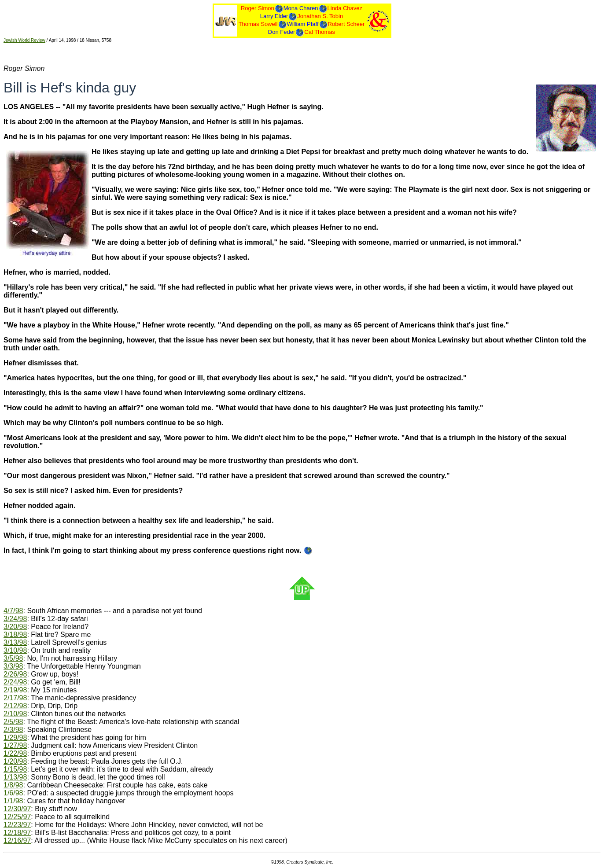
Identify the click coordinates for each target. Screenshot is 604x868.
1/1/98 (13, 801)
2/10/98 (15, 714)
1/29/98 (15, 737)
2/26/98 (15, 674)
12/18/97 (17, 833)
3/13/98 (15, 642)
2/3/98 (13, 730)
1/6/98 (13, 793)
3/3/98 (13, 666)
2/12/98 (15, 706)
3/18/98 (15, 634)
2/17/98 (15, 698)
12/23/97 (17, 825)
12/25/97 (17, 817)
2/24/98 (15, 682)
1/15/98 (15, 769)
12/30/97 (17, 809)
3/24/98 (15, 619)
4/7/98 (13, 611)
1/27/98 (15, 745)
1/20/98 (15, 761)
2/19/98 (15, 690)
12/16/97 (17, 840)
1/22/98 (15, 753)
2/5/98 (13, 722)
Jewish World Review (24, 40)
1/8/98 (13, 785)
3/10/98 (15, 650)
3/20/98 (15, 627)
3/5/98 (13, 658)
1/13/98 (15, 777)
